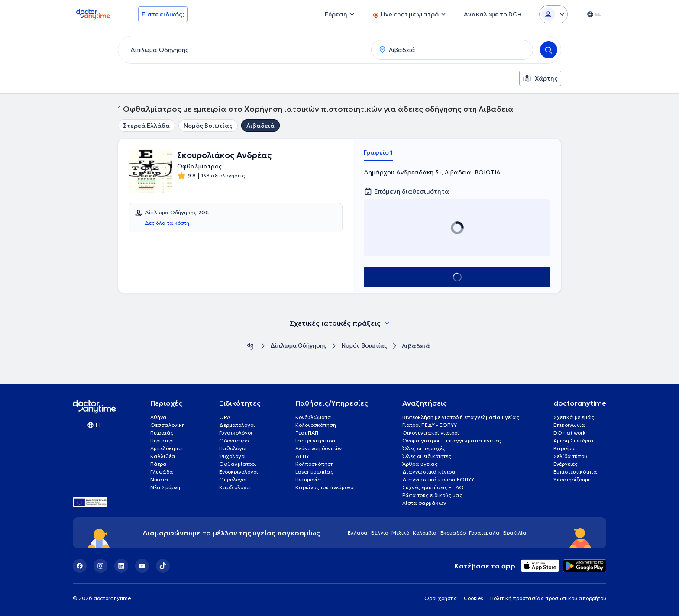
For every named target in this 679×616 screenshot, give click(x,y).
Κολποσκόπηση (315, 464)
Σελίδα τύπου (570, 456)
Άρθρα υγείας (420, 464)
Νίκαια (159, 479)
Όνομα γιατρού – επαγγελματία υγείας (452, 440)
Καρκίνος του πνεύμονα (325, 487)
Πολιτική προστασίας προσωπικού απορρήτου (548, 598)
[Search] (549, 50)
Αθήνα (158, 417)
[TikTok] (163, 566)
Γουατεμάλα (484, 533)
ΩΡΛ (225, 417)
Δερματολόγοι (237, 425)
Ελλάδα (358, 533)
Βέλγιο (380, 533)
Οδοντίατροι (235, 440)
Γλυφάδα (162, 472)
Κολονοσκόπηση (316, 425)
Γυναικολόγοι (236, 433)
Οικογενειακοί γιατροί (431, 433)
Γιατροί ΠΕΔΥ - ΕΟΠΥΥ (430, 425)
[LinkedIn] (121, 566)
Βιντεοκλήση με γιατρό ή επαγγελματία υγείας (461, 417)
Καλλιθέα (163, 456)
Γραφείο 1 (378, 152)
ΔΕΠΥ (302, 456)
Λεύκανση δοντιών (318, 448)
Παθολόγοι (233, 448)
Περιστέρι (162, 440)
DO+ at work (569, 433)
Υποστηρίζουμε (572, 479)
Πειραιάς (162, 433)
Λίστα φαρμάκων (424, 503)
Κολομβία (425, 533)
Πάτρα (158, 464)
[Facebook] (80, 566)
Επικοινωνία (569, 425)
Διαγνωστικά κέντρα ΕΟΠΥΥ (438, 479)
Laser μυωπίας (314, 472)
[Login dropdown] (553, 14)
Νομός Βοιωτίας (208, 126)
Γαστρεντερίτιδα (315, 440)
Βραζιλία (515, 533)
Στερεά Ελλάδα (146, 126)
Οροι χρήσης (441, 598)
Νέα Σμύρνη (165, 487)
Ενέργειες (566, 464)
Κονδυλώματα (313, 417)
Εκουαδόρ (453, 533)
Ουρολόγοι (233, 479)
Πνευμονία (308, 479)
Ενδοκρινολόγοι (239, 472)
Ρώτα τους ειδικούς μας (432, 495)
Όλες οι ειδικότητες (427, 456)
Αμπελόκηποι (167, 448)
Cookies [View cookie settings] (474, 598)
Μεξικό (400, 533)
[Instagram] (100, 566)
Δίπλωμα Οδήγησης (297, 346)
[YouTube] (142, 566)
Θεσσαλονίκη (168, 425)
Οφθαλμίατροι (238, 464)
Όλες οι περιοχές (424, 448)
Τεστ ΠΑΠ (307, 433)
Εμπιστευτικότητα (575, 472)
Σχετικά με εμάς (574, 417)
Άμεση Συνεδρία (574, 440)
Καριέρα (564, 448)
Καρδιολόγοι (235, 487)
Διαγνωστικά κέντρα (429, 472)
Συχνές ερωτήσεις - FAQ (433, 487)
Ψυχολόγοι (233, 456)
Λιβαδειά (260, 126)
